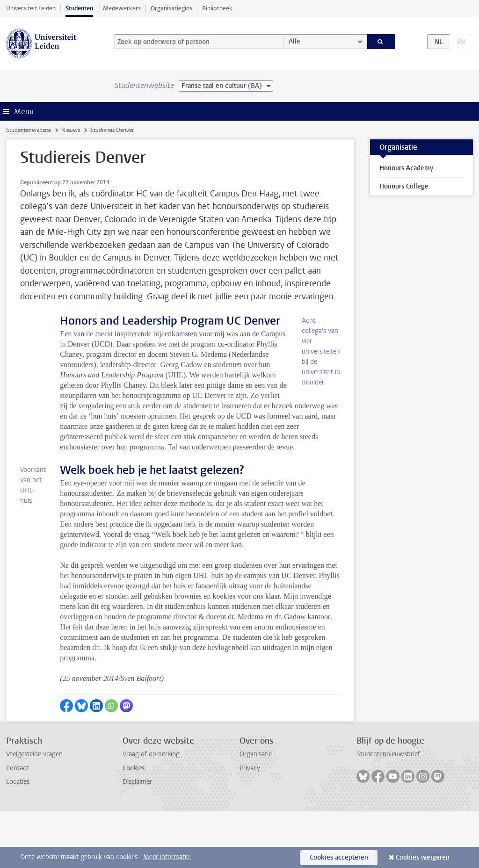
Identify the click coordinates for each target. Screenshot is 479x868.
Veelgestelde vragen (34, 811)
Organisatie (256, 811)
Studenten (79, 8)
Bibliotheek (217, 8)
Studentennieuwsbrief (388, 811)
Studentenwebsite (29, 130)
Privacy (250, 825)
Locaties (18, 838)
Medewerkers (122, 8)
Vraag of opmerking (151, 811)
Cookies (134, 825)
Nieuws (71, 130)
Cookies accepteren (339, 857)
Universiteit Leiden (31, 8)
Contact (17, 825)
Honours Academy (406, 168)
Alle (294, 41)
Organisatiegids (171, 8)
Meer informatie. (167, 857)
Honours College (404, 186)
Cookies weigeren (423, 857)
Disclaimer (137, 838)
